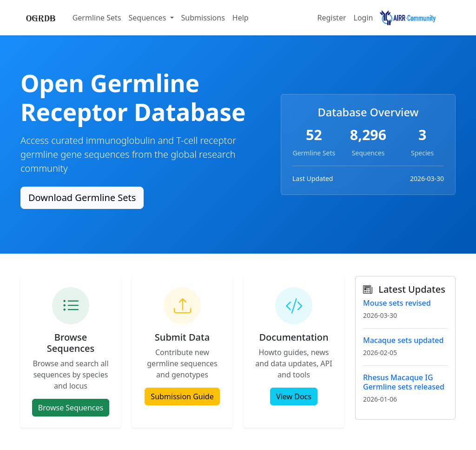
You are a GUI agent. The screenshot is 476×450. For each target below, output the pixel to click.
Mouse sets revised (397, 303)
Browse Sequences (71, 408)
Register (332, 18)
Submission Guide (182, 396)
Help (241, 18)
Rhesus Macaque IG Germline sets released (404, 382)
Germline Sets (97, 18)
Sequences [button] (148, 18)
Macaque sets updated (403, 340)
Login (364, 18)
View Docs (294, 396)
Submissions (203, 18)
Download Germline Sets (82, 198)
